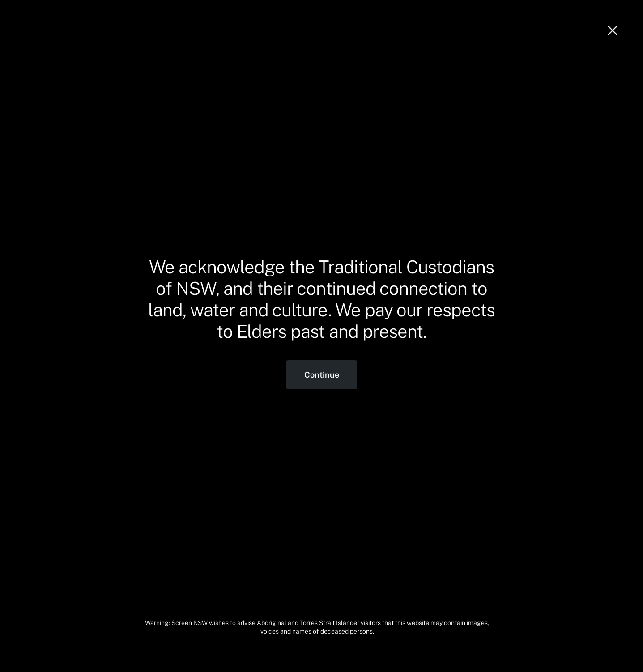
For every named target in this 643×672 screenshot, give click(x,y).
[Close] (613, 30)
